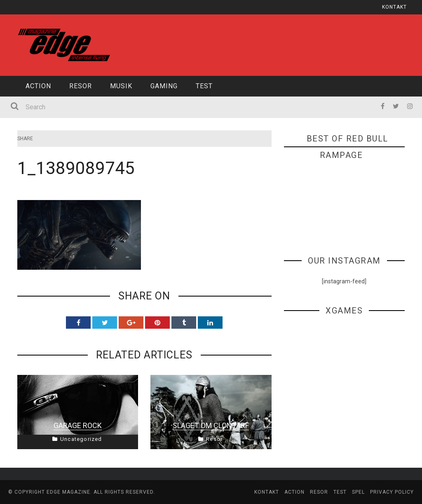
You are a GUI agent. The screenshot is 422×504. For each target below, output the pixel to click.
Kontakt (394, 7)
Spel (358, 492)
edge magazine (68, 492)
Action (38, 86)
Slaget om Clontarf (211, 425)
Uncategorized (81, 439)
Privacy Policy (392, 492)
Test (204, 86)
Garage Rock (78, 425)
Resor (81, 86)
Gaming (164, 86)
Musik (121, 86)
